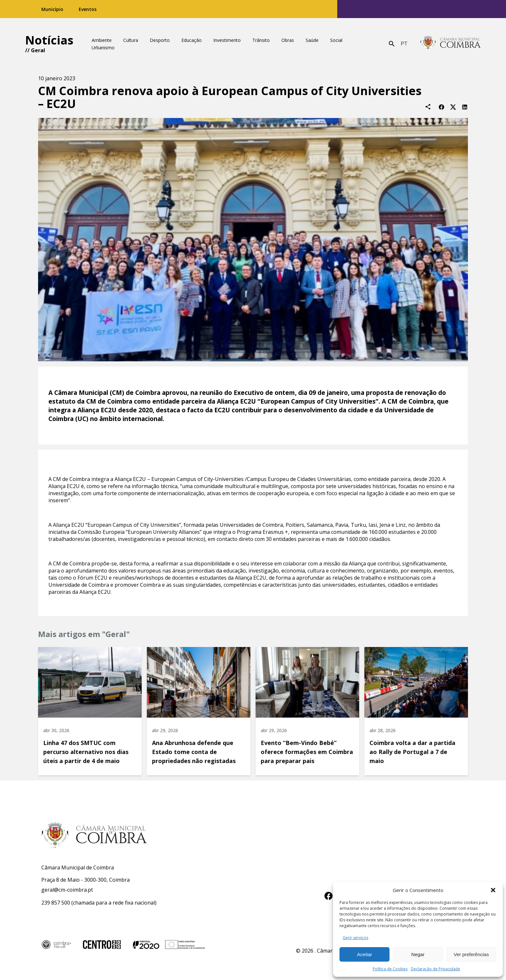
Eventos (88, 9)
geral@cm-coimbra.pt (67, 890)
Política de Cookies (390, 969)
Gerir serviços (355, 938)
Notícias (49, 40)
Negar (418, 954)
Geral (38, 50)
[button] (493, 890)
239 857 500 (56, 903)
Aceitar (364, 954)
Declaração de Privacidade (435, 969)
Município (52, 9)
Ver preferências (471, 954)
